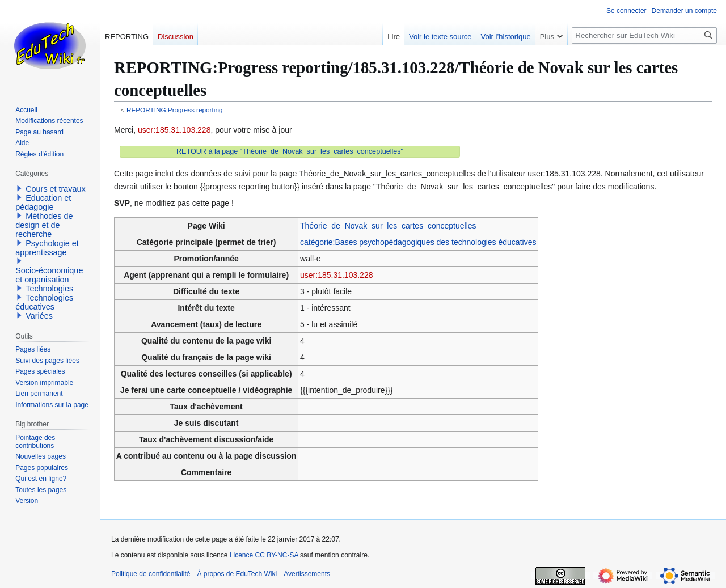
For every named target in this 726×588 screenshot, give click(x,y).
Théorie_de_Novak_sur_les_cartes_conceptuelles (388, 226)
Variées (39, 316)
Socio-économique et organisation (49, 275)
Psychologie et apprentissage (47, 248)
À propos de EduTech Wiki (237, 574)
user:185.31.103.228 (174, 130)
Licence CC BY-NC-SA (264, 555)
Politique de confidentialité (151, 574)
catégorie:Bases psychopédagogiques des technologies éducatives (418, 242)
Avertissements (307, 574)
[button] (19, 188)
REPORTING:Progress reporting (175, 110)
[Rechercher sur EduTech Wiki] (644, 35)
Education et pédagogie (43, 202)
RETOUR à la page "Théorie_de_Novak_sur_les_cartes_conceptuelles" (290, 151)
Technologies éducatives (44, 302)
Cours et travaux (56, 189)
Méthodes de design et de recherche (44, 225)
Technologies (49, 289)
